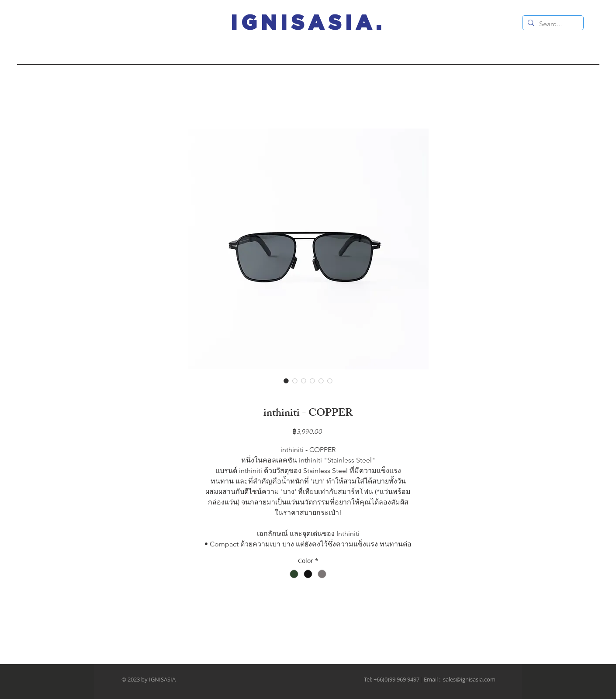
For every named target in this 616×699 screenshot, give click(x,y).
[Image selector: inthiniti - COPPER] (286, 381)
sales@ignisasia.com (469, 679)
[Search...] (552, 24)
